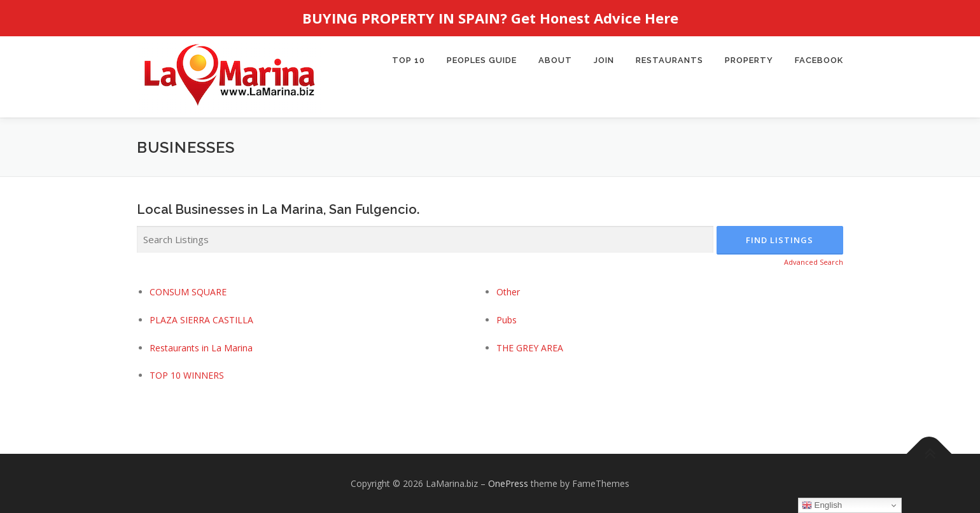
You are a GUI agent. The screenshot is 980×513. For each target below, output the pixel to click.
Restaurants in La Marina (201, 347)
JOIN (604, 60)
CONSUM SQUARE (188, 291)
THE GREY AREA (530, 347)
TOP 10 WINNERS (187, 375)
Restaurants (669, 60)
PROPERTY (749, 60)
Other (508, 291)
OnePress (508, 483)
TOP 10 (409, 60)
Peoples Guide (482, 60)
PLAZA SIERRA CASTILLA (201, 319)
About (555, 60)
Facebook (819, 60)
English (822, 505)
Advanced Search (814, 262)
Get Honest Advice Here (595, 18)
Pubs (507, 319)
